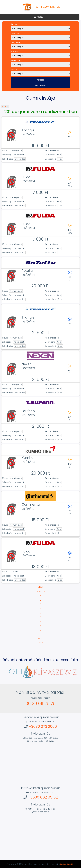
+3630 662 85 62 (43, 797)
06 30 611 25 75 (40, 703)
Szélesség (15, 34)
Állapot (14, 25)
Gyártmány (16, 61)
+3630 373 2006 (43, 726)
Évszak (14, 69)
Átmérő (14, 52)
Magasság (16, 43)
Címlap (5, 107)
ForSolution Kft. (67, 864)
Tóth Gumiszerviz (47, 7)
